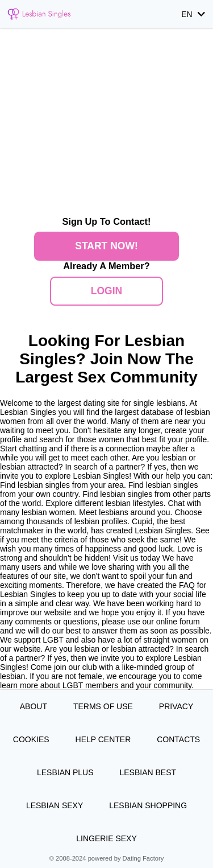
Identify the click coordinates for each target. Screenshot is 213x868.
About (34, 706)
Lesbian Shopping (148, 805)
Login (106, 291)
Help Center (103, 739)
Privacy (176, 706)
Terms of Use (103, 706)
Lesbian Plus (65, 772)
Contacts (178, 739)
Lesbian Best (148, 772)
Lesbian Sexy (55, 805)
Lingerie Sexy (106, 838)
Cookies (31, 739)
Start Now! (106, 246)
